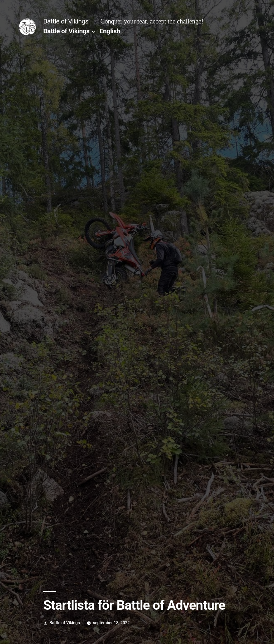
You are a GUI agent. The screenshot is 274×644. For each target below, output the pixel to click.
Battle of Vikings (66, 21)
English (110, 31)
